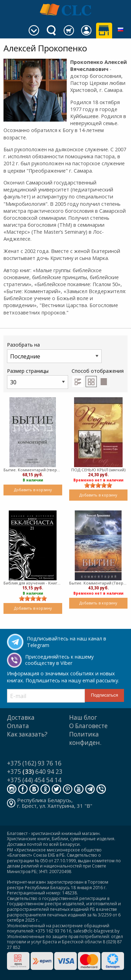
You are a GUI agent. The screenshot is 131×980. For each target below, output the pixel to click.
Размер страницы (38, 378)
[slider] (98, 485)
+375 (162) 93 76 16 (34, 763)
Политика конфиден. (85, 738)
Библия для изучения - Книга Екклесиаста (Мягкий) (33, 583)
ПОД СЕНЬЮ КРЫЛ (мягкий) (98, 470)
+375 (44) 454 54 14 (34, 780)
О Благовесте (88, 726)
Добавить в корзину (33, 490)
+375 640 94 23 (35, 772)
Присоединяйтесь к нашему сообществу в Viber (59, 660)
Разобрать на (54, 352)
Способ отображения (98, 377)
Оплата (18, 726)
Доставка (21, 717)
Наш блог (83, 717)
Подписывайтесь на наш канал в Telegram (67, 642)
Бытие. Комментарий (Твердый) (99, 583)
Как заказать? (27, 734)
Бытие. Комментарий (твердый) (33, 470)
